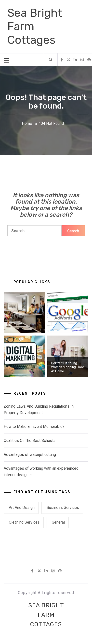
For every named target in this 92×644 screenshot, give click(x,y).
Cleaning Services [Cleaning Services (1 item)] (24, 522)
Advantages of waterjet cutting (30, 455)
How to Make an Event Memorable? (34, 427)
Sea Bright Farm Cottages (46, 615)
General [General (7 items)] (58, 522)
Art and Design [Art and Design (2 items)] (22, 507)
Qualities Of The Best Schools (30, 441)
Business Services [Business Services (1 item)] (63, 507)
